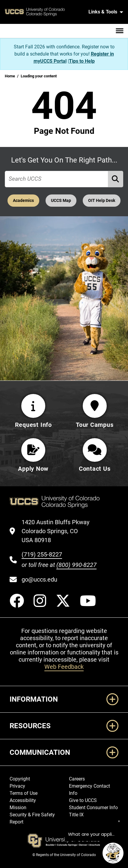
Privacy (17, 786)
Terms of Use (24, 793)
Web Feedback (64, 667)
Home (10, 76)
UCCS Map (61, 201)
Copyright (20, 779)
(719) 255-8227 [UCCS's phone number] (42, 555)
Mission (18, 808)
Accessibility (23, 801)
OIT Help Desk (102, 201)
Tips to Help (82, 61)
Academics (23, 201)
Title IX (76, 815)
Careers (77, 779)
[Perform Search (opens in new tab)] (116, 179)
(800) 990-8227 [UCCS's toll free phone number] (76, 565)
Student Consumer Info (93, 808)
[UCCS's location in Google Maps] (59, 531)
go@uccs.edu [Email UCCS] (39, 580)
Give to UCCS (83, 801)
